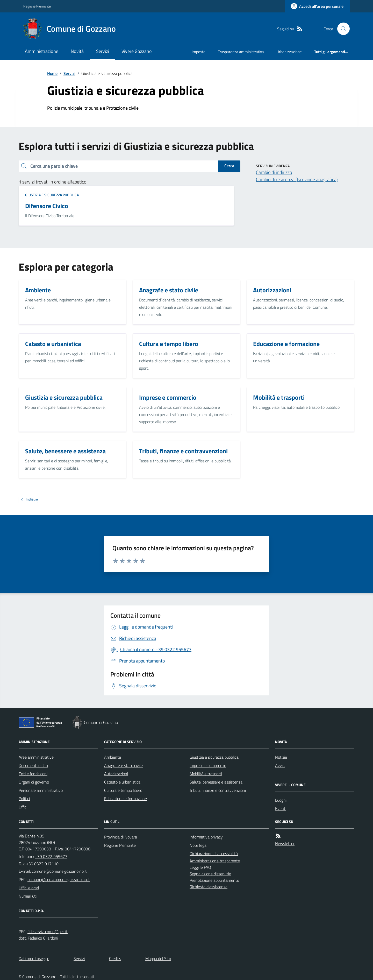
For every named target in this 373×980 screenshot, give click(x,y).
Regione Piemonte (37, 6)
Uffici (23, 807)
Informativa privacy (206, 837)
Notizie (281, 757)
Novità (77, 51)
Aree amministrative (36, 757)
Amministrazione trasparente (215, 861)
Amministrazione (42, 51)
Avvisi (280, 765)
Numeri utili (28, 896)
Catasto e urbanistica (122, 782)
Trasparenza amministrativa (241, 52)
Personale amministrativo (41, 790)
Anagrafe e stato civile (123, 765)
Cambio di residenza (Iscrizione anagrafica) (297, 179)
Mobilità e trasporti (206, 774)
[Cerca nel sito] (341, 29)
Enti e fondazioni (33, 774)
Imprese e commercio (208, 765)
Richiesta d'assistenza (209, 887)
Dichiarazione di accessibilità (214, 854)
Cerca (229, 166)
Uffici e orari (29, 888)
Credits (115, 958)
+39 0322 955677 (51, 856)
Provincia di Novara (121, 837)
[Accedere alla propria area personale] (317, 6)
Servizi (103, 51)
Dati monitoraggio (34, 958)
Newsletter (285, 843)
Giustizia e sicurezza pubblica (52, 195)
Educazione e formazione (125, 799)
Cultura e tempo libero (123, 790)
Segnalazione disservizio (210, 874)
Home (52, 73)
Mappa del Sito (158, 958)
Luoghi (281, 800)
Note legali (199, 845)
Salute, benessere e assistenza (216, 782)
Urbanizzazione (289, 52)
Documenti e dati (33, 765)
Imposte (199, 52)
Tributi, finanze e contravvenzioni (218, 790)
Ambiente (113, 757)
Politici (24, 799)
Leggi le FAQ (200, 867)
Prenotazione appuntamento (214, 880)
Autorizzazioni (116, 774)
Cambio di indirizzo (274, 172)
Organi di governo (34, 782)
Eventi (281, 808)
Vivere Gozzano (137, 51)
